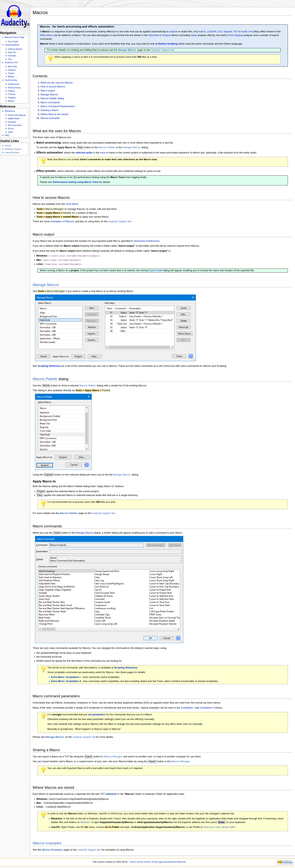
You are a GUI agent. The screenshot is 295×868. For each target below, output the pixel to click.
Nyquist (228, 32)
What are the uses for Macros (57, 83)
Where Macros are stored (54, 114)
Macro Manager (54, 209)
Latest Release (12, 152)
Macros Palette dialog (52, 98)
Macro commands (50, 102)
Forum (8, 146)
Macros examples (50, 118)
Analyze (166, 35)
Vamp (194, 35)
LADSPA (212, 32)
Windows (85, 822)
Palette (67, 213)
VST (235, 32)
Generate (153, 35)
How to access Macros (53, 87)
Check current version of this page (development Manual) (158, 861)
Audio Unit (247, 32)
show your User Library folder (219, 827)
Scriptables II (207, 707)
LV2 (220, 32)
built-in (202, 32)
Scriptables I (188, 707)
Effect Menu (46, 35)
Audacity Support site (163, 50)
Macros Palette (107, 147)
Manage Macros (49, 95)
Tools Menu (72, 204)
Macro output (48, 91)
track (103, 153)
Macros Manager (113, 756)
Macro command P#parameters (58, 106)
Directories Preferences (147, 241)
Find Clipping (236, 35)
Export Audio (156, 270)
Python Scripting (168, 44)
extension (111, 793)
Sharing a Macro (49, 110)
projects (173, 32)
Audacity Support (13, 149)
